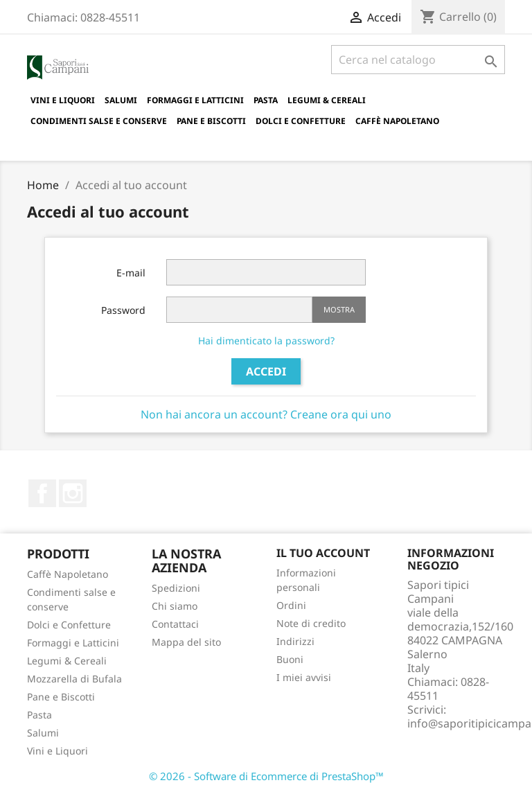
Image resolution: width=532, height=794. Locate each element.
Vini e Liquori (63, 100)
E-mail (131, 273)
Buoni (290, 659)
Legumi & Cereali (327, 100)
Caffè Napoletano (397, 121)
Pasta (266, 100)
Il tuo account (323, 553)
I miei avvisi (304, 677)
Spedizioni (176, 588)
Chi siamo (175, 606)
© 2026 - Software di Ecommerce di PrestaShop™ (266, 776)
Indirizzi (295, 641)
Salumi (121, 100)
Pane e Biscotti (211, 121)
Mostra (339, 309)
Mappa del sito (186, 642)
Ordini (291, 605)
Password (123, 310)
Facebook (42, 493)
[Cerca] (418, 60)
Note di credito (311, 623)
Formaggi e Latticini (195, 100)
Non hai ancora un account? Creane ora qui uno (266, 414)
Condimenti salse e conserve (99, 121)
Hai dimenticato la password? (266, 341)
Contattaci (175, 624)
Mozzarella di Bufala (74, 679)
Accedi (266, 371)
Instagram (73, 493)
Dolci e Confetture (301, 121)
